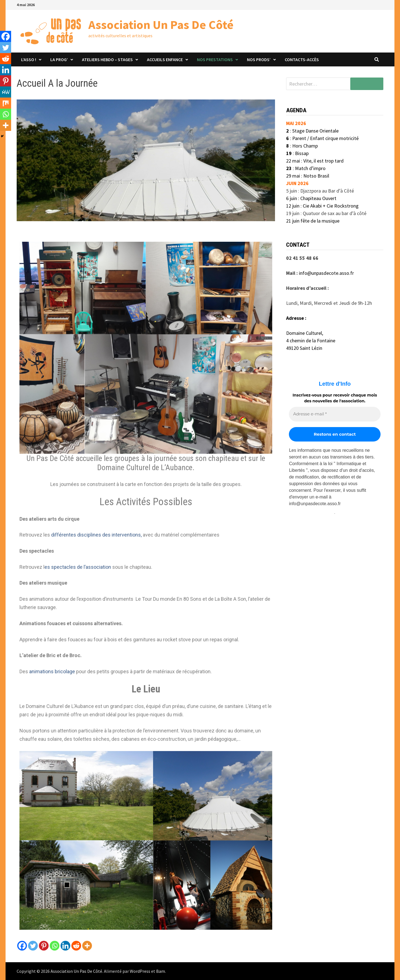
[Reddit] (76, 946)
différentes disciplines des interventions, (96, 535)
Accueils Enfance (165, 59)
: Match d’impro (306, 168)
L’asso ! (29, 59)
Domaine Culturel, (305, 333)
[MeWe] (6, 92)
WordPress (140, 971)
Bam (161, 971)
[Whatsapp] (55, 946)
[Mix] (6, 103)
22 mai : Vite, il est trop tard (315, 161)
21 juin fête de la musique (313, 221)
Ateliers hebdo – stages (107, 59)
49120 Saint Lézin (304, 348)
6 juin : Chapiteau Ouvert (311, 198)
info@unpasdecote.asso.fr (326, 273)
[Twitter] (33, 946)
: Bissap (297, 153)
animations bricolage (52, 671)
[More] (87, 946)
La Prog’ (59, 59)
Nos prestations (215, 59)
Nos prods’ (259, 59)
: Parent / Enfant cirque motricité (322, 138)
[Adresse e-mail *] (335, 414)
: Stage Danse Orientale (312, 131)
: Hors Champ (302, 146)
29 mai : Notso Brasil (308, 176)
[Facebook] (22, 946)
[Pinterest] (44, 946)
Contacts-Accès (302, 59)
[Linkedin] (65, 946)
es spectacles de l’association (78, 567)
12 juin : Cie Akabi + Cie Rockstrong (323, 206)
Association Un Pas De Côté (161, 25)
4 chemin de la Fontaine (311, 341)
